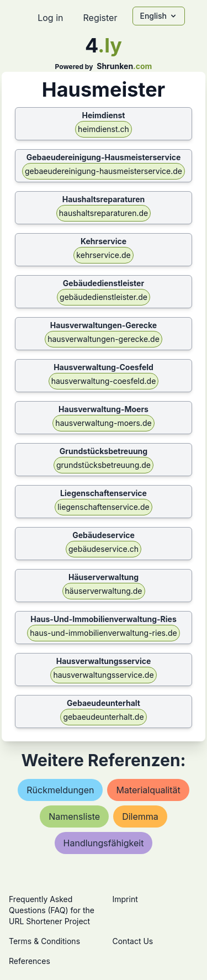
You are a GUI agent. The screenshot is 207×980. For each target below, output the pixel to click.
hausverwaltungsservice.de (103, 675)
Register (100, 18)
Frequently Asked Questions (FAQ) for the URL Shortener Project (52, 910)
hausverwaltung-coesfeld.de (104, 381)
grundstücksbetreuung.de (104, 465)
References (30, 961)
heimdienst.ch (104, 129)
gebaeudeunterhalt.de (103, 717)
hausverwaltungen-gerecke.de (104, 339)
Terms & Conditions (44, 941)
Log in (50, 18)
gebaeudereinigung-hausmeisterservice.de (104, 171)
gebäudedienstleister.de (104, 297)
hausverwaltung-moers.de (103, 423)
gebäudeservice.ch (104, 549)
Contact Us (133, 941)
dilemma (140, 816)
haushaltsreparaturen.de (104, 213)
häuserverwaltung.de (104, 591)
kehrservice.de (103, 255)
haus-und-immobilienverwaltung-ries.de (103, 633)
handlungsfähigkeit (104, 843)
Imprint (125, 899)
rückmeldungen (60, 790)
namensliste (74, 816)
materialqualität (148, 790)
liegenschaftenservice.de (103, 507)
